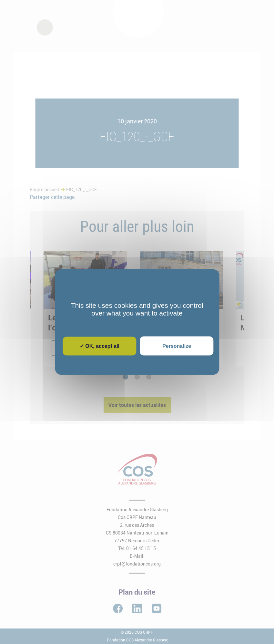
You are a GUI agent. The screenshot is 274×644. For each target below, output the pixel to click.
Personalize (177, 346)
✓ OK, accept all (100, 346)
